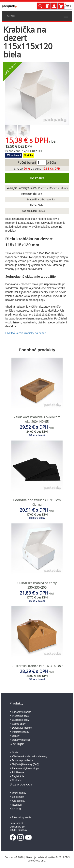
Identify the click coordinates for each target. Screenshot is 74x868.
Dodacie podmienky (22, 760)
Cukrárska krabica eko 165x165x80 (37, 666)
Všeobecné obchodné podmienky (30, 756)
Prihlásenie (18, 772)
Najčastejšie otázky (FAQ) (26, 764)
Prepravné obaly (21, 716)
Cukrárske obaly (21, 720)
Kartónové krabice (22, 712)
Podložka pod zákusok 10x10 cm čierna (37, 502)
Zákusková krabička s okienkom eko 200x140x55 (37, 419)
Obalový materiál (21, 740)
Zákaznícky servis (21, 817)
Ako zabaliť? (19, 801)
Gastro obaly (19, 724)
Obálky (16, 736)
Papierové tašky (20, 732)
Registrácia (18, 776)
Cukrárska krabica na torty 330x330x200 (37, 585)
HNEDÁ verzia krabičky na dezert (26, 333)
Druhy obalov (19, 793)
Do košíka (37, 178)
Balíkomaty (18, 797)
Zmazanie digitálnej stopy (25, 768)
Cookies (16, 780)
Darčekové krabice (22, 728)
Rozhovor (17, 805)
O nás (15, 752)
